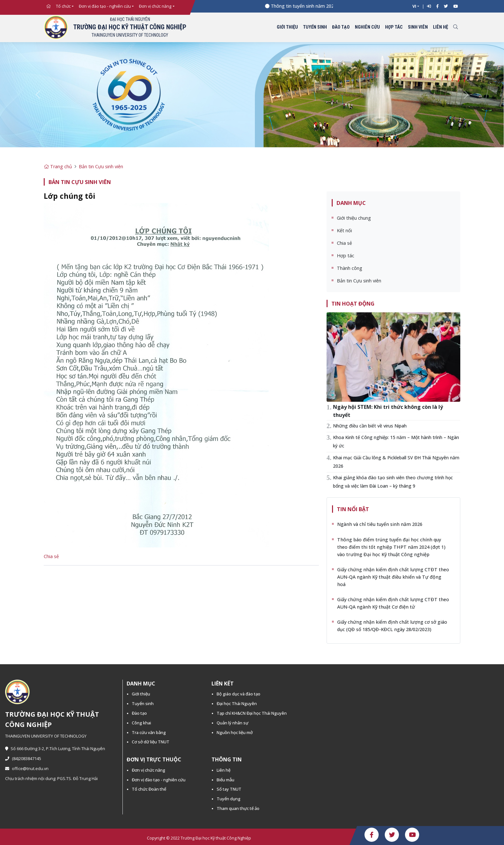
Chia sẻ (51, 556)
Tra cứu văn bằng (149, 732)
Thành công (350, 268)
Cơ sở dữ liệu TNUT (151, 742)
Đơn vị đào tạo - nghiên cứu (105, 6)
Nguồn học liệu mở (235, 732)
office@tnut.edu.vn (27, 769)
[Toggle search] (455, 28)
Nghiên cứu (367, 27)
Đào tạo (341, 27)
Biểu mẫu (225, 780)
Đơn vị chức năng (155, 6)
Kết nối (344, 230)
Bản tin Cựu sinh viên (101, 166)
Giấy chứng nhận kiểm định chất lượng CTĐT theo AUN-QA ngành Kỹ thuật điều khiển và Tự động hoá (393, 577)
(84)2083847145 (23, 759)
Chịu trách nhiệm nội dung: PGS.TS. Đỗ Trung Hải (51, 779)
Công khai (141, 723)
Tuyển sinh (315, 27)
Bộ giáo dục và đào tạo (239, 694)
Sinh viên (418, 27)
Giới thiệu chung (354, 218)
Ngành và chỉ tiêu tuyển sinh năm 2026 (380, 524)
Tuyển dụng (229, 799)
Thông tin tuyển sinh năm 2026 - (310, 6)
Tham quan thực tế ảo (238, 808)
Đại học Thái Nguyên (237, 703)
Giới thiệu (287, 27)
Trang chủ (58, 166)
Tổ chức (63, 6)
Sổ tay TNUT (229, 789)
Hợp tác (394, 27)
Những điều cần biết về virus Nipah (370, 426)
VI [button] (414, 6)
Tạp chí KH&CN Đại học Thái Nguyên (252, 713)
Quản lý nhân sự (233, 723)
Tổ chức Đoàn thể (149, 789)
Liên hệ (441, 27)
